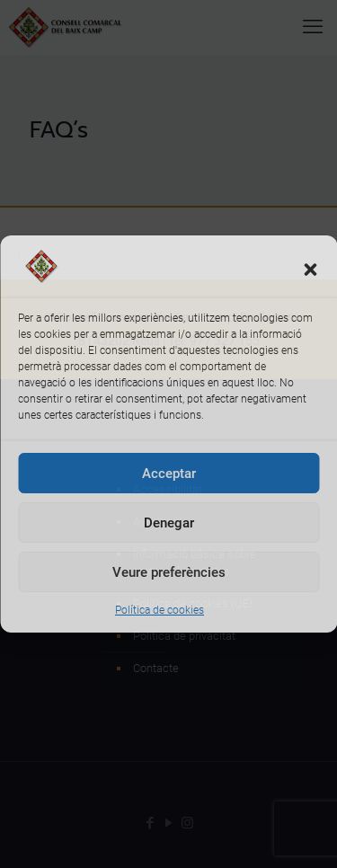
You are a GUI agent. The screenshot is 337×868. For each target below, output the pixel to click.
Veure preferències (169, 572)
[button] (310, 270)
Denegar (169, 523)
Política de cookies (160, 610)
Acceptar (169, 474)
